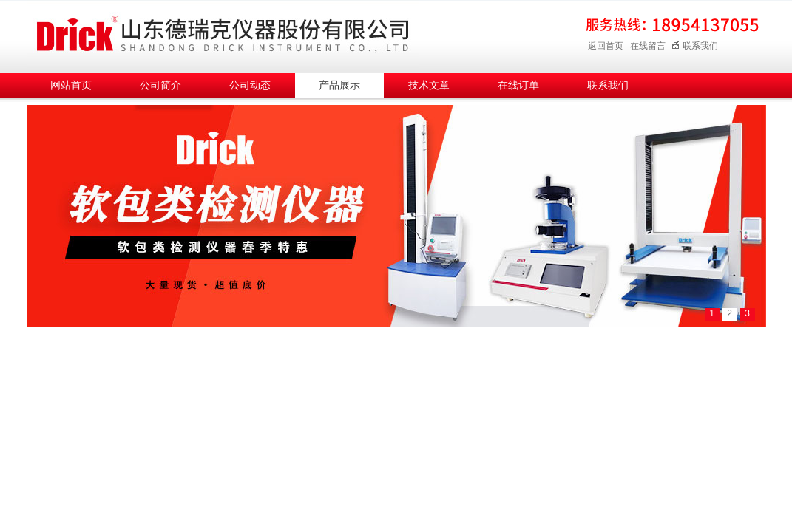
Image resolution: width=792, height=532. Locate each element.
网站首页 (71, 85)
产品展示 (339, 85)
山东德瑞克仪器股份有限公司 (223, 34)
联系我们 (695, 46)
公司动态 (250, 85)
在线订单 (518, 85)
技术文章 (429, 85)
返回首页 (606, 46)
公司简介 (160, 85)
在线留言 (648, 46)
